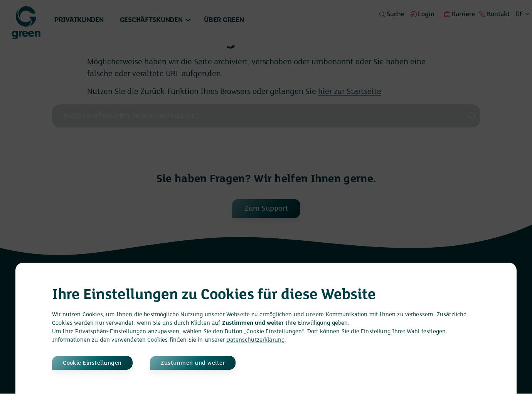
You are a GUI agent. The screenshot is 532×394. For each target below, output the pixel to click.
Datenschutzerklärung (255, 339)
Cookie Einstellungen (94, 363)
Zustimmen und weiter (201, 363)
